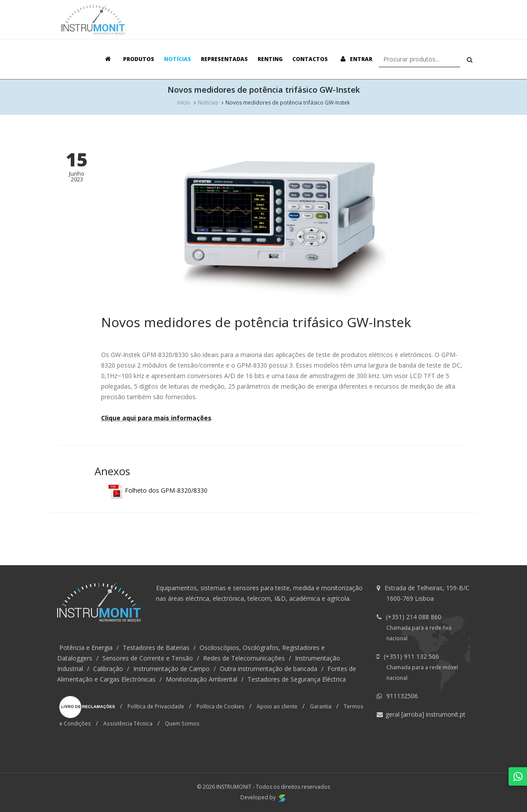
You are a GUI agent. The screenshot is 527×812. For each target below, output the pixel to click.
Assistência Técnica (128, 723)
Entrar (355, 59)
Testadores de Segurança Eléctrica (297, 679)
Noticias (208, 103)
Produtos (139, 59)
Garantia (321, 706)
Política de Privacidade (156, 706)
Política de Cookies (220, 706)
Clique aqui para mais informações (156, 418)
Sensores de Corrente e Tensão (148, 658)
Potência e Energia (86, 648)
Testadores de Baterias (156, 648)
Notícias (178, 59)
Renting (270, 59)
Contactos (310, 59)
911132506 (402, 696)
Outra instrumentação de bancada (269, 669)
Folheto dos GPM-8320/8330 (158, 490)
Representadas (224, 59)
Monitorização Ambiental (202, 679)
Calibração (108, 669)
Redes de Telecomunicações (244, 658)
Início (184, 103)
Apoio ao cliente (277, 706)
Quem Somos (182, 723)
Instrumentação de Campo (171, 669)
